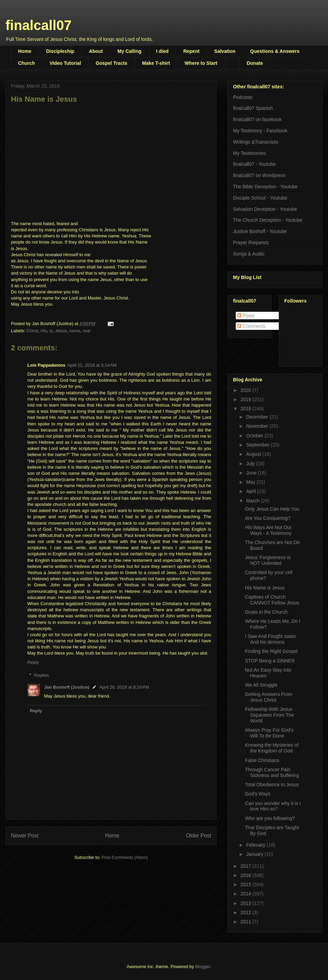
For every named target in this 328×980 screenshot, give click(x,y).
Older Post (199, 836)
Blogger (203, 967)
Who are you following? (270, 818)
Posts (246, 316)
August (254, 454)
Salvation (225, 51)
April (251, 491)
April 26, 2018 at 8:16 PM (124, 687)
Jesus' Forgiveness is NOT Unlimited (268, 560)
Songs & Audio (249, 254)
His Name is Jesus (265, 588)
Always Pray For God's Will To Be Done (269, 733)
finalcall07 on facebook (257, 119)
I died (162, 51)
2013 (247, 903)
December (258, 417)
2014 (247, 894)
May (251, 482)
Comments (251, 326)
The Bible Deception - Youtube (265, 187)
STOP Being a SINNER (270, 661)
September (258, 445)
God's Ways (258, 794)
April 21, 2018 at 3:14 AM (92, 365)
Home (25, 51)
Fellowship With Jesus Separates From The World (269, 715)
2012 (247, 912)
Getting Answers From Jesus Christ (269, 697)
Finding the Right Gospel (271, 651)
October (255, 436)
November (258, 426)
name (75, 331)
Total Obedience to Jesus (272, 785)
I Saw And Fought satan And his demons (270, 639)
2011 (247, 922)
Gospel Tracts (112, 63)
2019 (247, 399)
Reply (33, 662)
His (44, 331)
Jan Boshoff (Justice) (67, 687)
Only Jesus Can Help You (272, 509)
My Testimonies (249, 153)
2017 (247, 866)
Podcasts (243, 97)
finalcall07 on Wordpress (259, 175)
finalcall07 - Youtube (254, 164)
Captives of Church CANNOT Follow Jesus (272, 600)
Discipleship (60, 51)
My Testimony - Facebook (260, 131)
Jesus (61, 331)
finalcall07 (38, 25)
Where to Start (201, 63)
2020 (247, 390)
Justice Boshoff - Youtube (260, 231)
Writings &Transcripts (256, 142)
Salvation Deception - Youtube (265, 209)
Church (26, 63)
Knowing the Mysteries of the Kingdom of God (272, 748)
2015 (247, 884)
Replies (42, 675)
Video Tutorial (65, 63)
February (256, 845)
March (253, 501)
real (86, 331)
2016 (247, 875)
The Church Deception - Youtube (268, 220)
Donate (255, 63)
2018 (247, 409)
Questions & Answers (275, 51)
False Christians (262, 760)
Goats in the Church (266, 612)
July (251, 464)
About (96, 51)
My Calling (129, 51)
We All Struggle (261, 685)
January (255, 854)
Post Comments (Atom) (125, 857)
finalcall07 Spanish (253, 108)
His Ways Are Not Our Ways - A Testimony (268, 530)
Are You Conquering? (268, 518)
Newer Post (25, 836)
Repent (191, 51)
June (252, 473)
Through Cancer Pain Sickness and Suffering (272, 772)
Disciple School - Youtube (260, 198)
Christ (32, 331)
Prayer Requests (251, 243)
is (51, 331)
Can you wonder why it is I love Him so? (273, 806)
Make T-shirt (156, 63)
